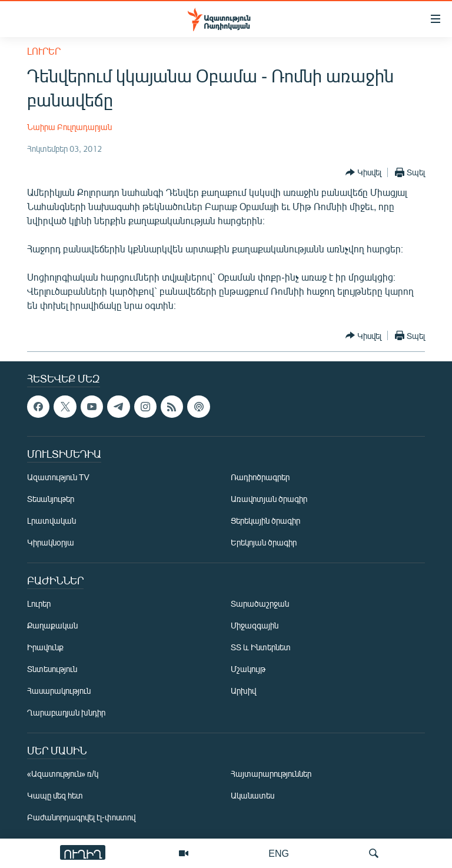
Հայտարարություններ (271, 774)
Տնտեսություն (52, 669)
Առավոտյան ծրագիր (269, 499)
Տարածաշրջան (260, 603)
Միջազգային (255, 625)
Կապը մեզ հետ (55, 795)
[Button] (363, 172)
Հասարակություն (59, 691)
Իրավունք (45, 647)
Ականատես (252, 795)
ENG (279, 853)
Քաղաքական (52, 625)
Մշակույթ (248, 669)
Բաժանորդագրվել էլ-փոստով (81, 817)
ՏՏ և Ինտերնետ (261, 647)
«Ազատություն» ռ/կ (63, 774)
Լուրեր (44, 51)
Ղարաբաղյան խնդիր (66, 712)
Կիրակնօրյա (51, 542)
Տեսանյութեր (51, 499)
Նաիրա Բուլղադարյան (69, 127)
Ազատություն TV (58, 477)
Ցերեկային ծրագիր (265, 521)
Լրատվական (51, 521)
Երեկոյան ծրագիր (264, 542)
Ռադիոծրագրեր (260, 477)
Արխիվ (243, 691)
